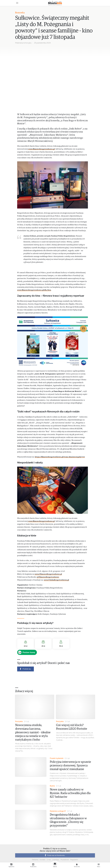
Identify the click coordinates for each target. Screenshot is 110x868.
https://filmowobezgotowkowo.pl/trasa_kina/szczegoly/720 (60, 457)
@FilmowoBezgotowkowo (48, 577)
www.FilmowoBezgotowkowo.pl (48, 574)
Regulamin (74, 860)
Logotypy (56, 860)
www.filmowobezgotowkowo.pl (42, 149)
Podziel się (25, 669)
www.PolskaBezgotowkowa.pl (56, 580)
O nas (49, 860)
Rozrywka (20, 13)
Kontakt (42, 860)
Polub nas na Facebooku (55, 855)
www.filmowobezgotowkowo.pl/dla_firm (34, 290)
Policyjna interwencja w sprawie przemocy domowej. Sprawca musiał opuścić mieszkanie (70, 766)
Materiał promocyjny (23, 43)
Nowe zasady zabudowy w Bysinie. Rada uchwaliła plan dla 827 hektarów (70, 793)
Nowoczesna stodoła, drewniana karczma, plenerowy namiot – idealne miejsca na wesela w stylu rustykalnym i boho (33, 732)
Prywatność (65, 860)
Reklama (35, 860)
